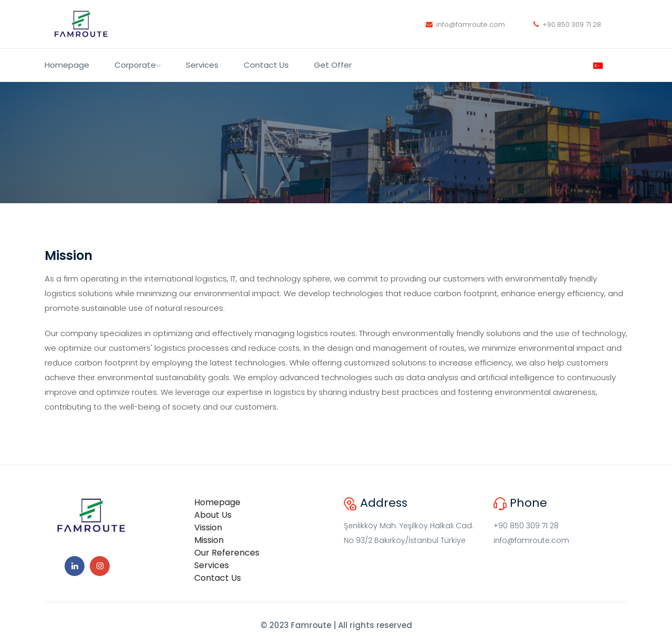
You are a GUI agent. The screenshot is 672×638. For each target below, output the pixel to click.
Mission (209, 540)
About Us (213, 515)
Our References (227, 553)
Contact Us (266, 65)
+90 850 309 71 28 (567, 24)
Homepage (67, 65)
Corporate (138, 65)
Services (202, 65)
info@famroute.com (465, 24)
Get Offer (333, 65)
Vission (208, 527)
